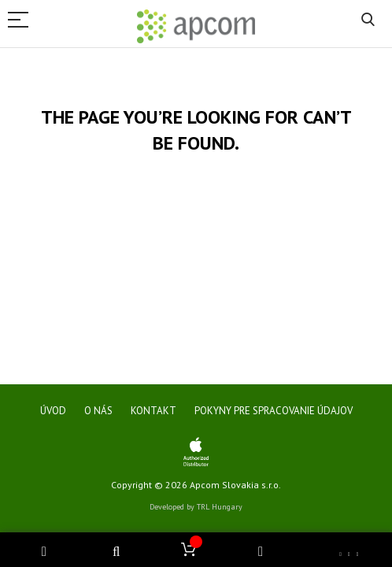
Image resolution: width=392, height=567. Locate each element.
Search (368, 20)
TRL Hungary (220, 507)
